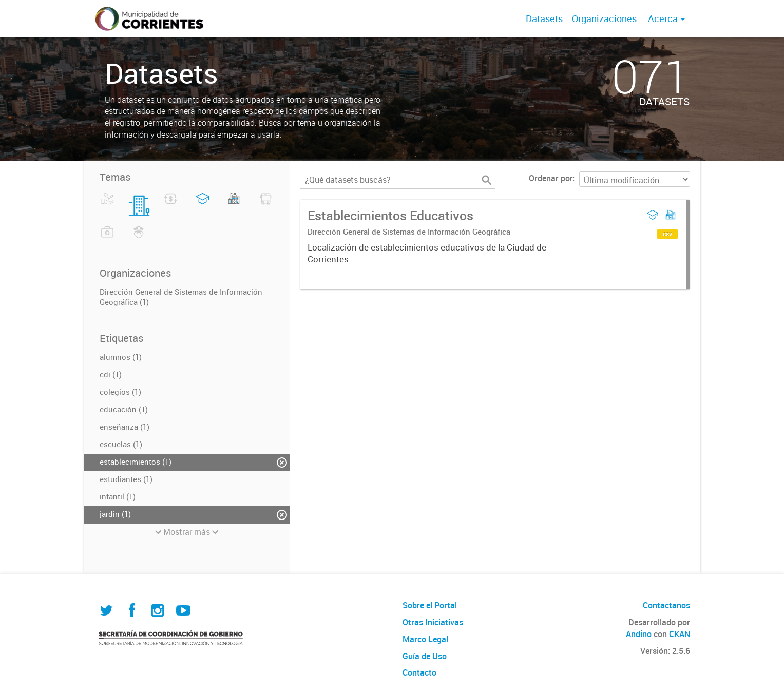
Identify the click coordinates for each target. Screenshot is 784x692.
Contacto (419, 672)
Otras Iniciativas (433, 622)
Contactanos (666, 605)
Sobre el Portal (430, 605)
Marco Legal (425, 639)
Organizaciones (604, 18)
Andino (639, 634)
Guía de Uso (425, 656)
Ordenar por (551, 178)
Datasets (544, 18)
